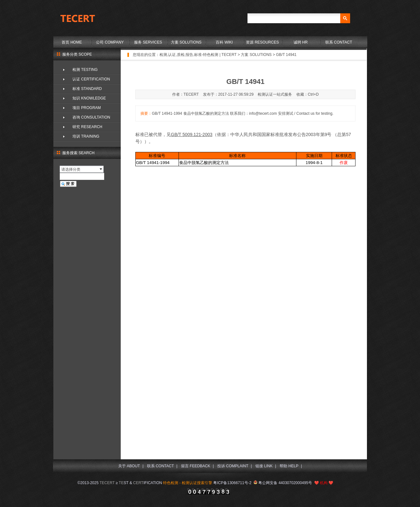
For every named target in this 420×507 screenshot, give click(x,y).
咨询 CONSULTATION (91, 117)
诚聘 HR (301, 42)
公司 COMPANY (110, 42)
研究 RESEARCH (87, 127)
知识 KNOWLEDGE (89, 98)
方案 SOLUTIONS (186, 42)
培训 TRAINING (86, 136)
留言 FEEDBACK (196, 466)
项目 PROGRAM (87, 108)
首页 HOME (72, 42)
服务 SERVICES (148, 42)
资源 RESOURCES (262, 42)
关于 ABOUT (129, 466)
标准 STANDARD (87, 89)
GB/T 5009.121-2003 (192, 134)
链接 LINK (264, 466)
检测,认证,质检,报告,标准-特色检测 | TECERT (198, 55)
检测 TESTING (85, 70)
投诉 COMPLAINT (233, 466)
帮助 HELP (289, 466)
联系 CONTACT (339, 42)
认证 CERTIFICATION (91, 79)
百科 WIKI (224, 42)
